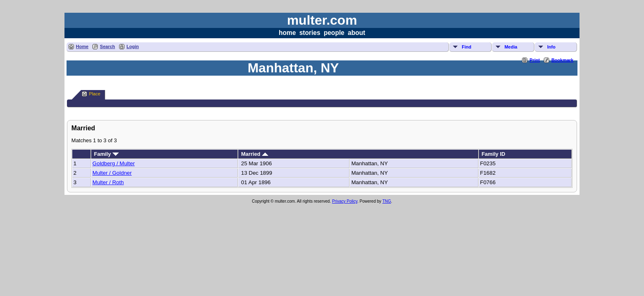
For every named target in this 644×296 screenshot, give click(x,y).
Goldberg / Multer (114, 163)
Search (107, 46)
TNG (387, 201)
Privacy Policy (345, 201)
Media (511, 47)
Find (466, 47)
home (287, 33)
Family (106, 154)
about (356, 33)
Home (82, 46)
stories (310, 33)
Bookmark (562, 60)
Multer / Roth (108, 182)
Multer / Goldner (112, 173)
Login (133, 46)
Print (535, 60)
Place (91, 94)
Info (551, 47)
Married (255, 154)
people (334, 33)
